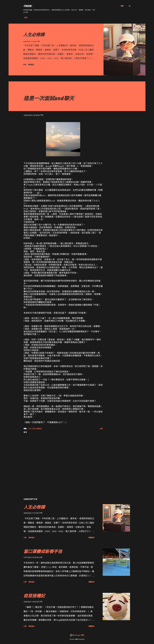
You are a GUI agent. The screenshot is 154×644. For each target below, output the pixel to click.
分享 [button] (25, 65)
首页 (26, 18)
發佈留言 (31, 65)
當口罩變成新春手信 (43, 551)
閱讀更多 (92, 538)
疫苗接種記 (34, 596)
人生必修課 (34, 35)
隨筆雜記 (39, 429)
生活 (30, 429)
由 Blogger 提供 (77, 635)
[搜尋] (122, 6)
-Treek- (28, 6)
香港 (34, 429)
